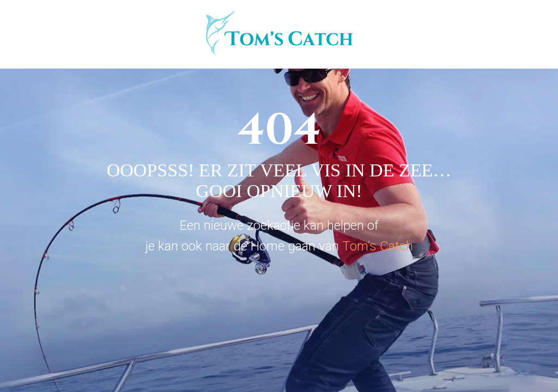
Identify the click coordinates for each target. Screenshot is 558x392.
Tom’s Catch (378, 246)
